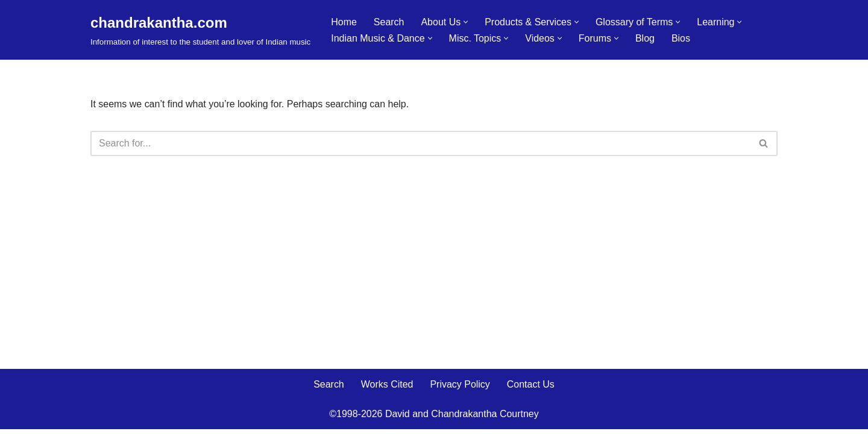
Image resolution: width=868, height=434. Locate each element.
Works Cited (387, 389)
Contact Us (531, 389)
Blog (646, 38)
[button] (466, 22)
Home (344, 22)
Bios (681, 38)
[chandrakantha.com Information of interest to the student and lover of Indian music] (200, 30)
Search (389, 22)
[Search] (420, 143)
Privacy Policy (460, 389)
